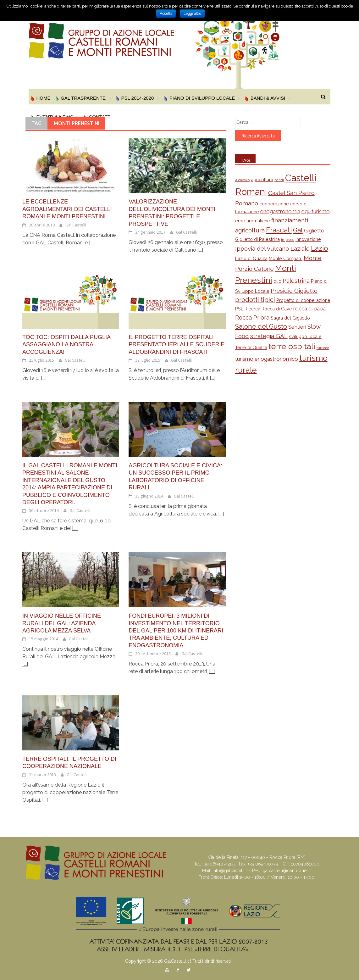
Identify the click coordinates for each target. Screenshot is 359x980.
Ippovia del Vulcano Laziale (272, 248)
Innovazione (308, 239)
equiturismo (316, 211)
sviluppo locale (305, 336)
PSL (239, 309)
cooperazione (274, 204)
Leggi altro (192, 14)
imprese (288, 240)
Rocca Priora (252, 317)
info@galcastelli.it (230, 871)
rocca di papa (309, 309)
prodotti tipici (255, 300)
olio (277, 281)
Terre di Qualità (251, 347)
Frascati (279, 230)
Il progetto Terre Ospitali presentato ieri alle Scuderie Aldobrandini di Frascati (177, 345)
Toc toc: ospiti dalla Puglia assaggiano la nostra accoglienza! (66, 345)
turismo (323, 348)
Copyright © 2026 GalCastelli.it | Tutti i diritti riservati (178, 961)
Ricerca (252, 309)
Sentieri (297, 327)
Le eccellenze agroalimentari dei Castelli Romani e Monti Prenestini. (67, 209)
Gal (298, 230)
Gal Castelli (76, 225)
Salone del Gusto (261, 326)
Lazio (319, 248)
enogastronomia (280, 211)
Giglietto (314, 231)
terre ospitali (292, 346)
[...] (92, 243)
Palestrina (296, 281)
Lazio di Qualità (251, 258)
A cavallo (242, 180)
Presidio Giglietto (294, 291)
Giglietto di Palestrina (257, 239)
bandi (279, 180)
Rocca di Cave (277, 309)
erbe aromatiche (253, 221)
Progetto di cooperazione (303, 300)
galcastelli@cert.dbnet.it (287, 871)
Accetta (166, 14)
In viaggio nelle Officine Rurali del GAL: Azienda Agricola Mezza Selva (62, 623)
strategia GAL (269, 336)
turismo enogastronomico (267, 359)
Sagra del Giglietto (290, 318)
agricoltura (262, 179)
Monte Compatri (286, 258)
